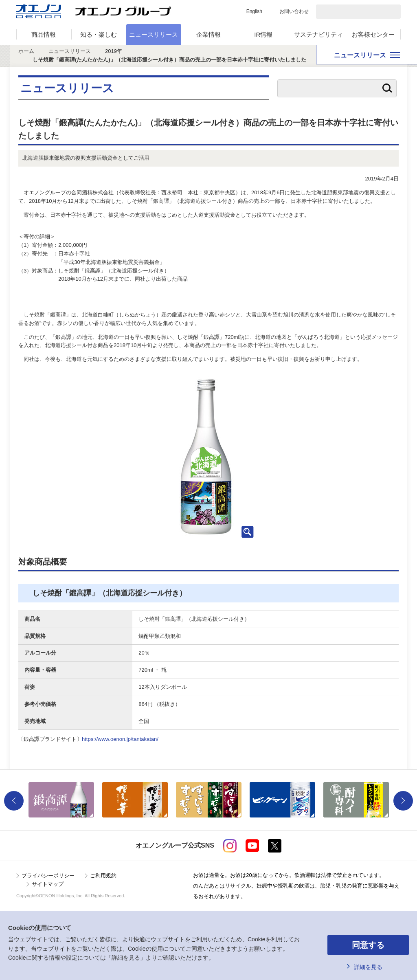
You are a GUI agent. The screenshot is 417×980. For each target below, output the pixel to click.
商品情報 (44, 34)
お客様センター (373, 34)
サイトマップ (48, 884)
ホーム (26, 51)
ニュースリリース (154, 34)
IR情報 (263, 34)
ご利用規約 (103, 876)
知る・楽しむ (99, 34)
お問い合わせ (294, 11)
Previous (14, 801)
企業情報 (208, 34)
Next (403, 801)
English (254, 11)
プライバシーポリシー (48, 876)
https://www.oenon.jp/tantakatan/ (120, 739)
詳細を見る (368, 967)
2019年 (114, 51)
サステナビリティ (318, 34)
